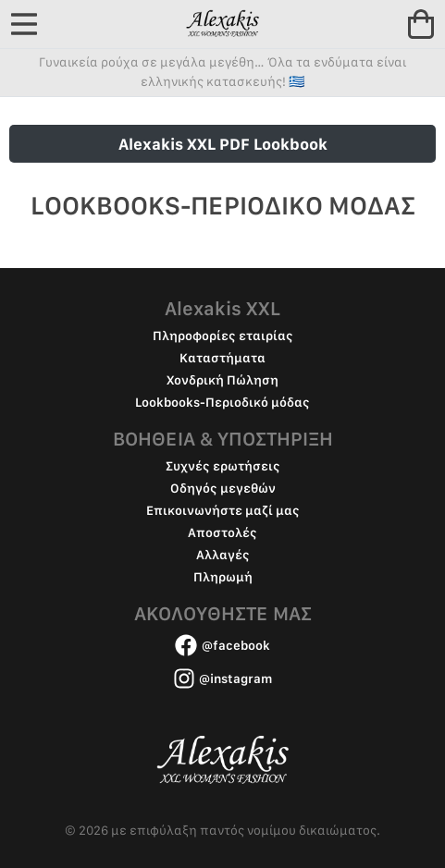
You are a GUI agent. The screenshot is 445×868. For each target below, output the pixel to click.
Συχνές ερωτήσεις (223, 466)
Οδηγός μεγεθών (223, 488)
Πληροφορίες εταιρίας (223, 336)
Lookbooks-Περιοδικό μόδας (222, 402)
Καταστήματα (222, 358)
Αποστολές (222, 532)
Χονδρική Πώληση (222, 380)
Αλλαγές (223, 555)
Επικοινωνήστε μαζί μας (223, 510)
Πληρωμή (223, 577)
